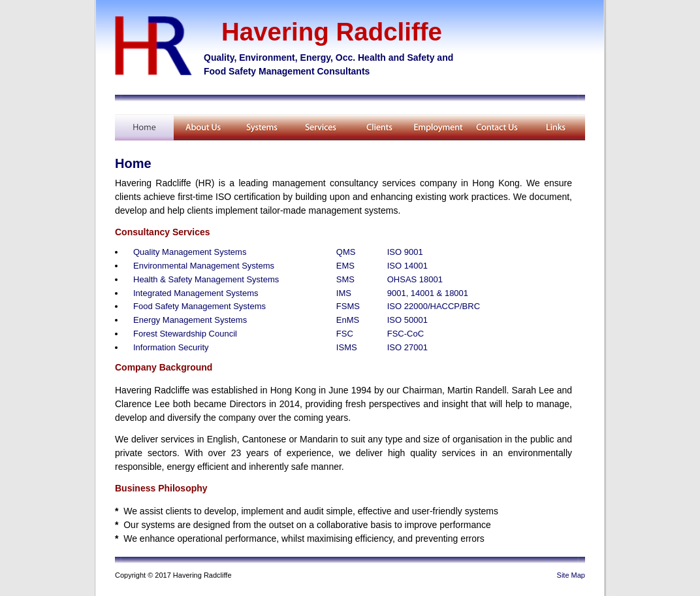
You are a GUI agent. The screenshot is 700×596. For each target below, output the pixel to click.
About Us (203, 127)
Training (262, 127)
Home (144, 127)
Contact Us (497, 127)
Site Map (571, 575)
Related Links (556, 127)
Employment (438, 127)
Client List (379, 127)
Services (321, 127)
